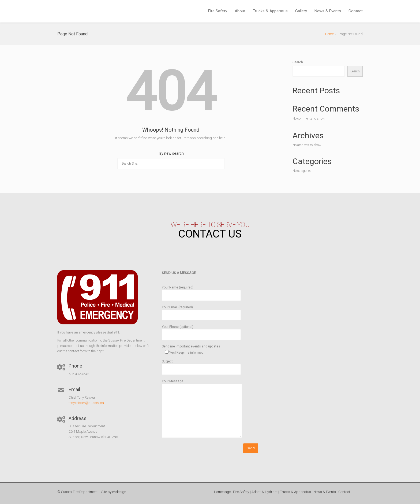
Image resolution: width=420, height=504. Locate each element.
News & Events (328, 11)
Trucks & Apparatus (270, 11)
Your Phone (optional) (201, 331)
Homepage (222, 492)
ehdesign (119, 492)
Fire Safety (218, 11)
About (240, 11)
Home (329, 34)
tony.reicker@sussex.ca (86, 403)
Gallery (301, 11)
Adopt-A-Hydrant (265, 492)
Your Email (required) (201, 311)
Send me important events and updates (191, 349)
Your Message (202, 409)
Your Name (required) (201, 291)
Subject (201, 365)
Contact (356, 11)
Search (298, 62)
